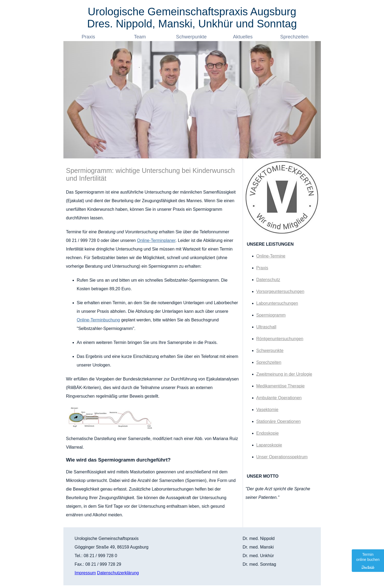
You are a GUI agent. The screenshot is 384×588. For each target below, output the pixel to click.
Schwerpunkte (192, 37)
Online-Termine (271, 256)
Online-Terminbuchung (98, 320)
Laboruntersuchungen (277, 303)
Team (140, 37)
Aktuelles (243, 37)
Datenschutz (268, 280)
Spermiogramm (271, 315)
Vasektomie (267, 410)
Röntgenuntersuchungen (280, 339)
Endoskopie (268, 433)
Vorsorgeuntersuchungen (280, 291)
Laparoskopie (269, 445)
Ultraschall (266, 327)
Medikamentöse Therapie (281, 386)
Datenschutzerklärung (118, 573)
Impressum (85, 573)
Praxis (89, 37)
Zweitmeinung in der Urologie (284, 374)
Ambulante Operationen (279, 398)
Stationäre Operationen (279, 421)
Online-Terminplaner (156, 240)
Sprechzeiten (295, 37)
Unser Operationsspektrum (282, 457)
